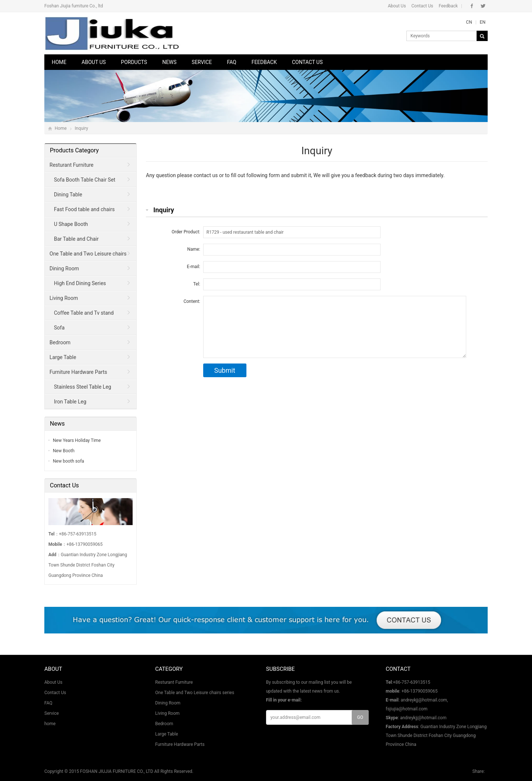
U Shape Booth (71, 224)
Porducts (134, 62)
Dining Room (64, 268)
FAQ (231, 62)
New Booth (64, 451)
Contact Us (422, 6)
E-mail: (194, 267)
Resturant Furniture (71, 165)
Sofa (59, 328)
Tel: (197, 284)
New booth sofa (69, 461)
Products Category (74, 150)
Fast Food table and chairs (84, 209)
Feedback (448, 6)
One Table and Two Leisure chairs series (86, 256)
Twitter (483, 6)
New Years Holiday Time (77, 440)
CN (469, 22)
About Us (397, 6)
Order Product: (186, 232)
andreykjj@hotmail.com (423, 718)
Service (202, 62)
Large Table (63, 357)
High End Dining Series (80, 283)
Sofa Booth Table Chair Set (85, 180)
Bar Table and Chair (76, 239)
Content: (192, 301)
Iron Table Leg (70, 402)
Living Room (64, 298)
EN (483, 22)
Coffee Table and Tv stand (84, 313)
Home (59, 62)
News (169, 62)
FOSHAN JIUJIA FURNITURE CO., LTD (117, 771)
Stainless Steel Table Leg (83, 387)
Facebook (472, 6)
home (50, 724)
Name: (194, 249)
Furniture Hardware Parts (78, 372)
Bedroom (60, 342)
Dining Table (68, 195)
